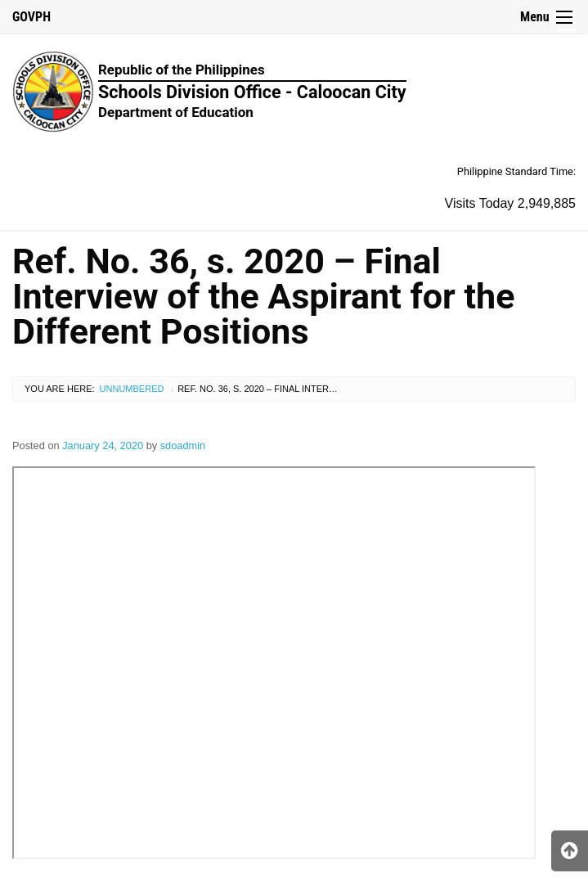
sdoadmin (183, 445)
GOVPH (31, 17)
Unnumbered (132, 389)
